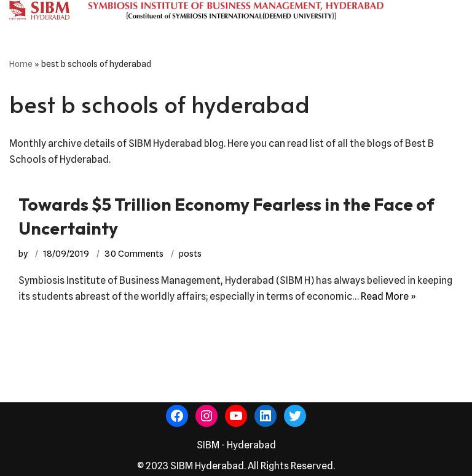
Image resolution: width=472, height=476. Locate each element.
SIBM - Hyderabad (236, 445)
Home (21, 64)
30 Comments (134, 253)
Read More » (388, 296)
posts (190, 253)
